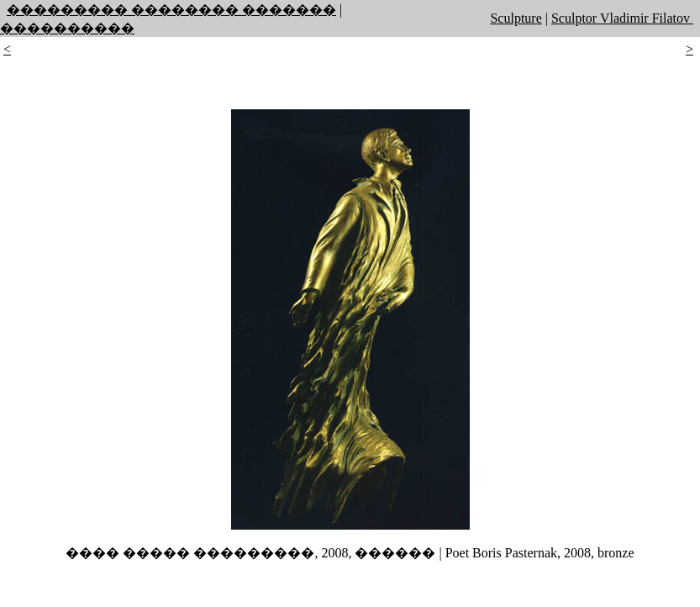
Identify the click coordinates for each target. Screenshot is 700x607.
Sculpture (516, 18)
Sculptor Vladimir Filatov (622, 18)
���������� (67, 28)
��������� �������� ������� (171, 10)
